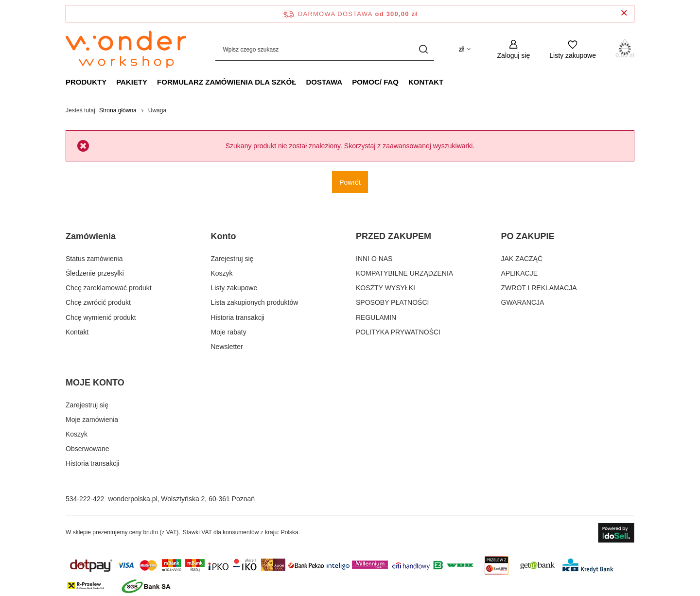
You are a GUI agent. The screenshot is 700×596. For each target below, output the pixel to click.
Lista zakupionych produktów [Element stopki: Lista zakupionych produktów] (255, 302)
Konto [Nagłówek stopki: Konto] (224, 236)
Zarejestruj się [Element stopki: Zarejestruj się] (232, 259)
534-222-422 (85, 499)
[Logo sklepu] (126, 50)
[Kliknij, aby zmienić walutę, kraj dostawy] (464, 49)
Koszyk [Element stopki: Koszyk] (222, 273)
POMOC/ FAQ (375, 82)
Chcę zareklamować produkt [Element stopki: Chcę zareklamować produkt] (109, 288)
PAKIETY (132, 82)
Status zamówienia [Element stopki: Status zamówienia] (94, 259)
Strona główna (118, 110)
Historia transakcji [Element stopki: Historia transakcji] (238, 317)
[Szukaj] (423, 49)
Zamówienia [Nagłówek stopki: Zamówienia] (91, 236)
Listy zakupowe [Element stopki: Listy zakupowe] (234, 288)
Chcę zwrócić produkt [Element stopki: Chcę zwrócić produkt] (98, 302)
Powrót (350, 182)
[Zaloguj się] (514, 49)
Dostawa (324, 82)
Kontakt (426, 82)
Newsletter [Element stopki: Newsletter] (227, 347)
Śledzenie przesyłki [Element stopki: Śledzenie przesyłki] (95, 273)
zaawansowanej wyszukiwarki (428, 146)
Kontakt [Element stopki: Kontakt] (77, 332)
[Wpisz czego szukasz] (325, 49)
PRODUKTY (86, 82)
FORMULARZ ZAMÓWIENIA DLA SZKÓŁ (227, 82)
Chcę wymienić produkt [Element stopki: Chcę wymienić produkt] (101, 317)
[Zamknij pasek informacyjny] (624, 13)
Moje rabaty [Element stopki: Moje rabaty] (229, 332)
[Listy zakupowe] (573, 49)
